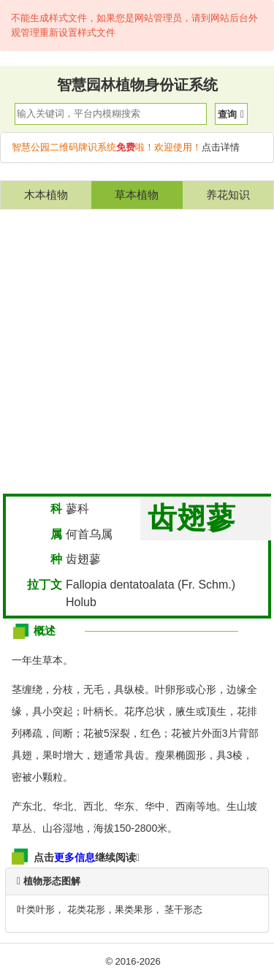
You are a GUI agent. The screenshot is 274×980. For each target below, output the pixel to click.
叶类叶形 (36, 910)
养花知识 (228, 195)
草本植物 (137, 195)
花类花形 (86, 910)
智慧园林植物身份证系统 (137, 85)
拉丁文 (45, 585)
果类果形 (134, 910)
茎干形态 (183, 910)
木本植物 (46, 195)
